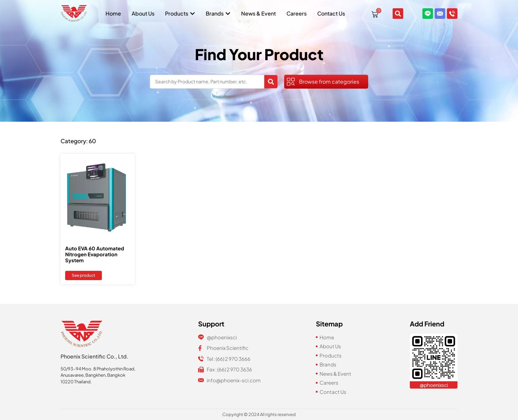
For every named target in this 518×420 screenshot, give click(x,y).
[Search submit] (271, 82)
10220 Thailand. (76, 382)
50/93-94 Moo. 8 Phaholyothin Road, (98, 369)
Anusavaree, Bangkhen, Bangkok (93, 375)
